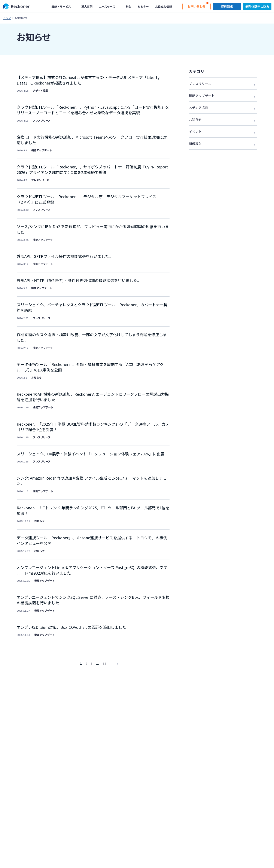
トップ (7, 18)
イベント (195, 132)
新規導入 (195, 143)
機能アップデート (202, 96)
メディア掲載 (198, 108)
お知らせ (195, 120)
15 (104, 648)
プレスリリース (200, 84)
